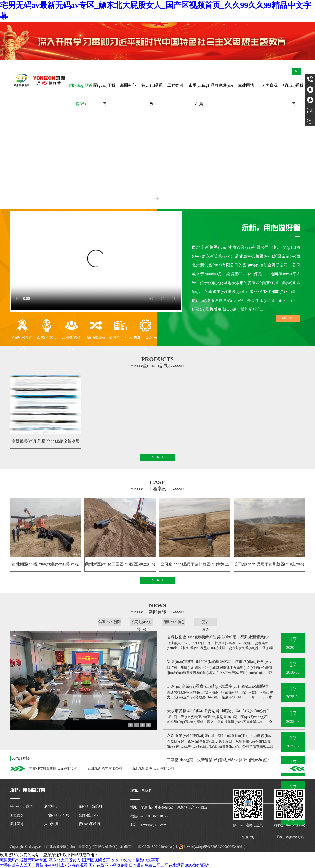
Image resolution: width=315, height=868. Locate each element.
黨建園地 (246, 85)
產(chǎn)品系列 (152, 95)
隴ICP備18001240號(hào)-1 (157, 847)
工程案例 (175, 85)
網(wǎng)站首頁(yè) (81, 89)
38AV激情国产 (197, 865)
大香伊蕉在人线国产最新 (22, 865)
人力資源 (270, 85)
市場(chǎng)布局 (199, 95)
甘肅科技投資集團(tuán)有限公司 (54, 768)
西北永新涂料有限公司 (105, 768)
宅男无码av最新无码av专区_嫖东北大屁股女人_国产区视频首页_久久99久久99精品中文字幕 (79, 860)
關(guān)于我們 (104, 95)
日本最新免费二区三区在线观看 (157, 865)
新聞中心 (128, 85)
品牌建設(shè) (222, 85)
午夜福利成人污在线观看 (66, 865)
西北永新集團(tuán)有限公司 (153, 768)
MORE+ (288, 318)
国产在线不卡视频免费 (108, 865)
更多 (205, 622)
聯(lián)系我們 (293, 95)
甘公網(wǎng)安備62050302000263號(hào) (212, 847)
